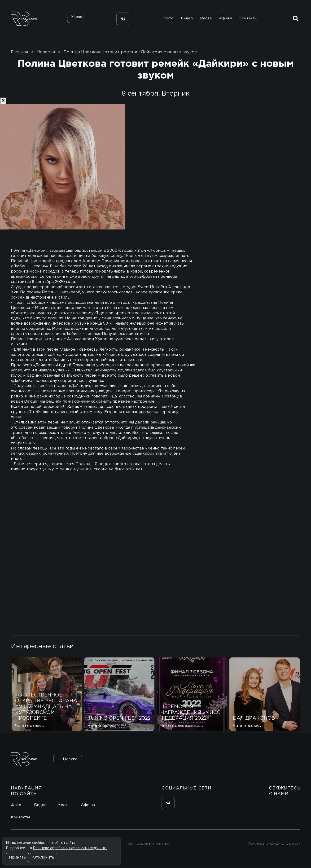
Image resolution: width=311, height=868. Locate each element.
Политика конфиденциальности (274, 844)
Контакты (249, 19)
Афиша (225, 19)
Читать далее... (29, 726)
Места (205, 19)
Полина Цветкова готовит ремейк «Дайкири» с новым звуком (131, 53)
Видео (186, 19)
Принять (17, 857)
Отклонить (44, 857)
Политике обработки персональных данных (70, 848)
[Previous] (21, 394)
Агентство (160, 844)
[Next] (290, 394)
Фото (168, 19)
